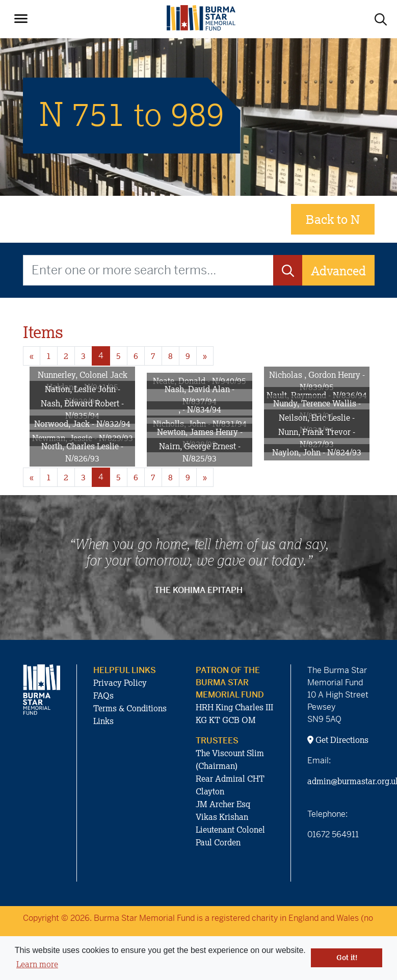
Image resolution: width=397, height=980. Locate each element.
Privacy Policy (120, 683)
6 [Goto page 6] (136, 356)
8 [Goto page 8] (170, 356)
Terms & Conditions (130, 708)
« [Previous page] (32, 356)
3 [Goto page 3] (83, 356)
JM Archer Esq (223, 804)
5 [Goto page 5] (118, 356)
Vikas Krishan (222, 817)
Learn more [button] (37, 964)
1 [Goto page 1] (49, 356)
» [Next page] (205, 356)
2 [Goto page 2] (66, 356)
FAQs (103, 695)
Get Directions (338, 740)
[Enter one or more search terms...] (148, 270)
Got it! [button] (347, 958)
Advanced (338, 270)
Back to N (333, 219)
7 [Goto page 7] (153, 356)
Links (103, 721)
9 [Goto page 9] (188, 356)
